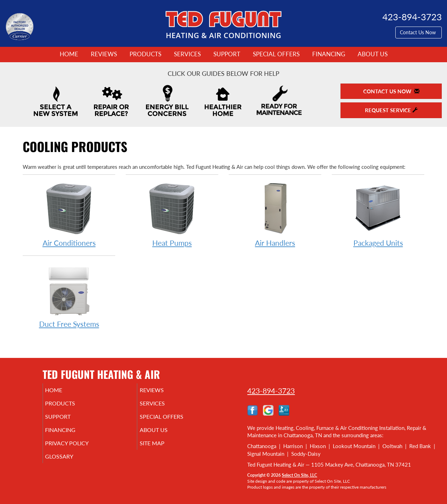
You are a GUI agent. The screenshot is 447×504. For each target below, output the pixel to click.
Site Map (162, 449)
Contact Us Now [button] (419, 32)
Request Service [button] (391, 110)
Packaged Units (378, 214)
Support (227, 54)
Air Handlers (275, 214)
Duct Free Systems (69, 296)
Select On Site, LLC (299, 475)
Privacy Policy (78, 449)
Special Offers (276, 54)
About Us (373, 54)
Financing (329, 54)
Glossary (69, 464)
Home (69, 54)
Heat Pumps (172, 214)
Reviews (104, 54)
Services (187, 54)
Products (145, 54)
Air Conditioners (69, 214)
